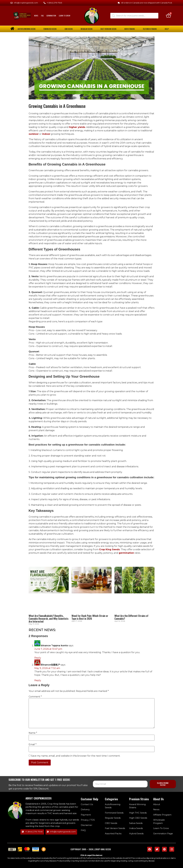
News (36, 16)
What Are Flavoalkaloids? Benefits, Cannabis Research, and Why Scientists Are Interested (49, 619)
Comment (35, 697)
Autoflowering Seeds (27, 29)
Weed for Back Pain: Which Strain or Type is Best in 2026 (90, 617)
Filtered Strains (150, 29)
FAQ (42, 16)
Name (33, 733)
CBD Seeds (69, 29)
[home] (12, 29)
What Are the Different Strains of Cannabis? (131, 617)
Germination (51, 16)
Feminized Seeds (50, 29)
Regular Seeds (87, 29)
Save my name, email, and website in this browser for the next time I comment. (76, 756)
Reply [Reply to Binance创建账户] (38, 681)
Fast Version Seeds (108, 29)
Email (33, 744)
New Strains (130, 29)
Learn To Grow (65, 16)
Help (167, 29)
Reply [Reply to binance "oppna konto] (38, 658)
